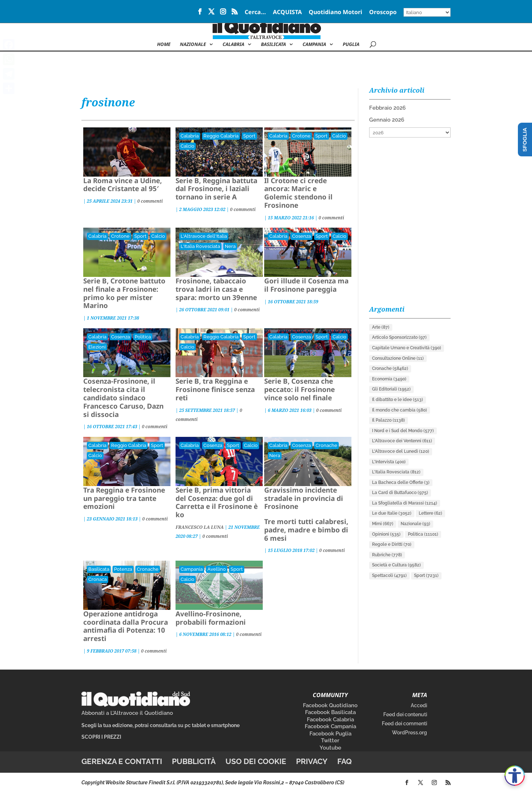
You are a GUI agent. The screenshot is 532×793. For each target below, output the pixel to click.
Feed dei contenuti (405, 714)
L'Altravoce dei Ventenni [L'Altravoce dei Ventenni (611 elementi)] (402, 441)
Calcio (187, 146)
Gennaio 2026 (387, 120)
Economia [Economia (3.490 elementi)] (389, 379)
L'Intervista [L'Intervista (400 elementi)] (389, 462)
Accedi (419, 705)
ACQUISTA (287, 12)
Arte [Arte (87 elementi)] (381, 327)
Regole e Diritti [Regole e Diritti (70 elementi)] (392, 544)
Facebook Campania (330, 726)
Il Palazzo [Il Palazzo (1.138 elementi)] (389, 420)
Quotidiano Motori (335, 12)
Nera (230, 246)
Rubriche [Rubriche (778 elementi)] (387, 555)
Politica (143, 337)
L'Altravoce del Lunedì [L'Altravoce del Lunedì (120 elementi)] (401, 451)
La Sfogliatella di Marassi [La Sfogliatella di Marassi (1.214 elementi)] (405, 503)
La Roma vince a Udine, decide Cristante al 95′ (123, 185)
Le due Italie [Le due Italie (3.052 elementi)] (392, 513)
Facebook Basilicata (330, 712)
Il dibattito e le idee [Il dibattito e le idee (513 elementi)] (398, 400)
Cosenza (301, 236)
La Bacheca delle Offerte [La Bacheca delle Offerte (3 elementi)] (401, 482)
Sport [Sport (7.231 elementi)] (426, 575)
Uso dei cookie (256, 761)
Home (164, 45)
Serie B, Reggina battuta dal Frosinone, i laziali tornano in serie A (216, 189)
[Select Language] (427, 12)
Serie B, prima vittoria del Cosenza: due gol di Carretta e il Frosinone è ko (217, 502)
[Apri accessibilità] (515, 776)
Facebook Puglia (330, 734)
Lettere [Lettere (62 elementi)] (430, 513)
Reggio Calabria (221, 136)
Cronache (326, 445)
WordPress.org (409, 733)
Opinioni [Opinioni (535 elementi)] (386, 534)
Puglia (351, 45)
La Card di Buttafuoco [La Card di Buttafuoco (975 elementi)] (400, 493)
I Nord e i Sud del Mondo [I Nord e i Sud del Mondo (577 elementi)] (403, 431)
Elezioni (97, 347)
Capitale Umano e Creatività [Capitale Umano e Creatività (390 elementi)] (407, 348)
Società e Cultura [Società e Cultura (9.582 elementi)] (396, 565)
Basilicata (273, 45)
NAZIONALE (193, 45)
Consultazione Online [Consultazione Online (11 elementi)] (398, 358)
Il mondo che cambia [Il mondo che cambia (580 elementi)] (400, 410)
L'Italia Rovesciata (200, 246)
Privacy (312, 761)
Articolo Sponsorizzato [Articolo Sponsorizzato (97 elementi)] (399, 337)
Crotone (301, 136)
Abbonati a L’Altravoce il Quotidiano (127, 713)
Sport (249, 136)
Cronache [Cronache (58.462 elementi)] (390, 368)
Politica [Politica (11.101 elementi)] (423, 534)
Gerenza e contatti (122, 761)
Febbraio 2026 (387, 108)
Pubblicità (194, 761)
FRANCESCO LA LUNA (200, 527)
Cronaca (98, 579)
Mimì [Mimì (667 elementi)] (383, 524)
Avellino (217, 569)
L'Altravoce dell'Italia (204, 236)
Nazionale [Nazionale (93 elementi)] (415, 524)
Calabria (233, 45)
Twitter (330, 741)
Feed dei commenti (404, 724)
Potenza (123, 569)
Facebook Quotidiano (330, 705)
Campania (314, 45)
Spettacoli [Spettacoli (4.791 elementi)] (389, 575)
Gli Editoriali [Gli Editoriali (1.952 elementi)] (391, 389)
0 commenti (150, 201)
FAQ (345, 761)
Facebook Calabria (330, 720)
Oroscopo (383, 12)
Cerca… (255, 12)
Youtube (330, 748)
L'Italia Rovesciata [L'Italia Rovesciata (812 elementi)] (396, 472)
